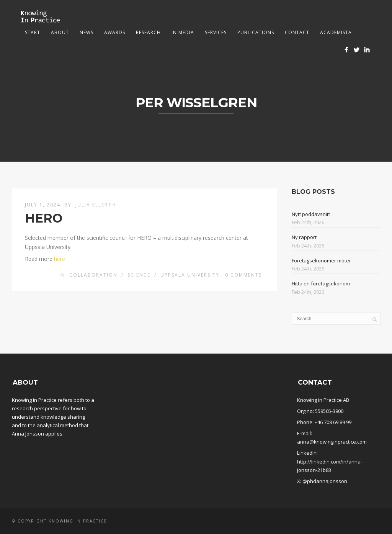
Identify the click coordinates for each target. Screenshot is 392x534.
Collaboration (93, 275)
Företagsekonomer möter (321, 260)
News (87, 32)
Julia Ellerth (96, 205)
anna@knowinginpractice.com (332, 442)
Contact (297, 32)
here (60, 259)
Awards (115, 32)
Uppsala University (190, 275)
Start (33, 32)
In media (183, 32)
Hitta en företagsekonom (321, 283)
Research (148, 32)
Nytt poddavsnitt (311, 214)
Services (216, 32)
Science (139, 275)
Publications (256, 32)
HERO (44, 218)
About (60, 32)
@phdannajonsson (325, 481)
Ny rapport (304, 237)
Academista (336, 32)
